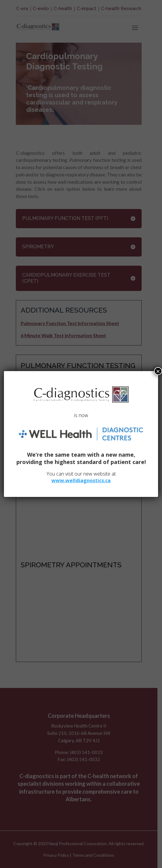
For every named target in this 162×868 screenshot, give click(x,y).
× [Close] (158, 371)
